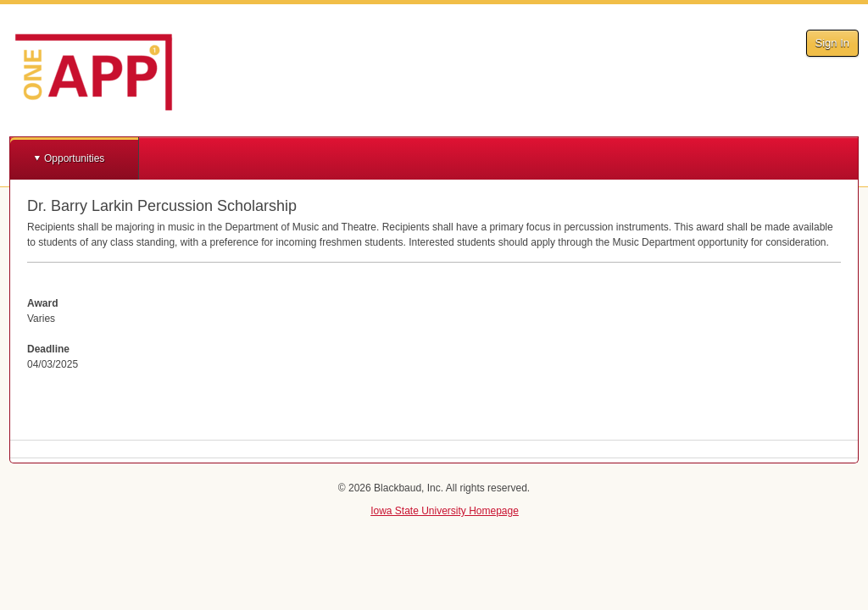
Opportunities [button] (74, 158)
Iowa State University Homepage (445, 511)
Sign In (832, 43)
